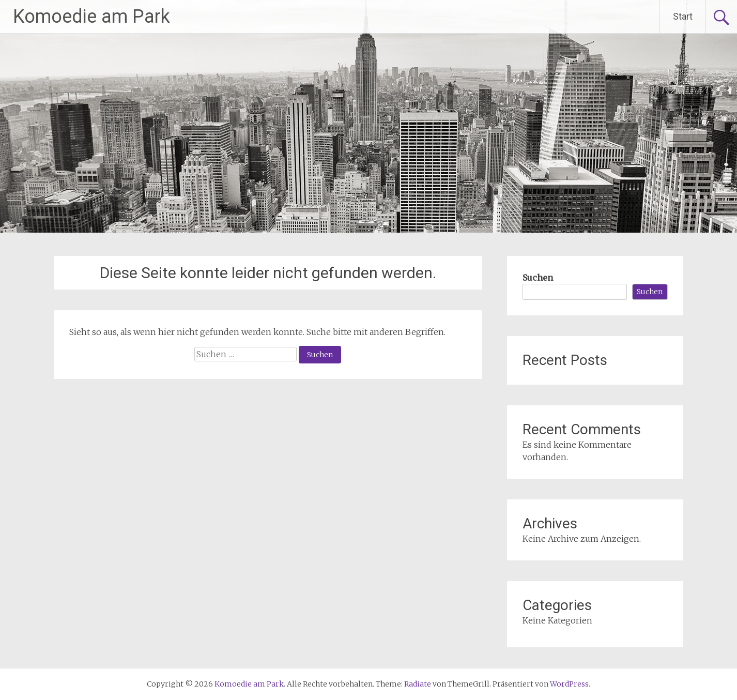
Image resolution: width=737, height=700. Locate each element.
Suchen (538, 278)
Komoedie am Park (91, 17)
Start (683, 16)
